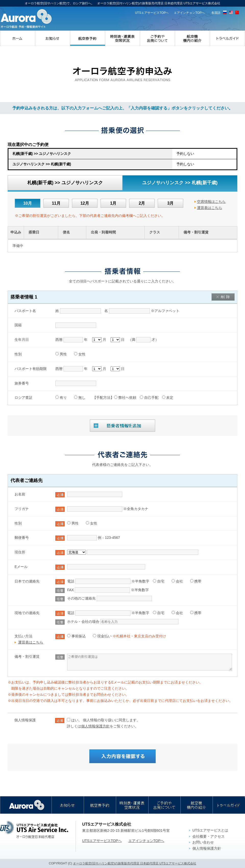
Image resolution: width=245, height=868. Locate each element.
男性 (63, 354)
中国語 (237, 13)
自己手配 (151, 398)
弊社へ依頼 (127, 398)
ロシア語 (225, 13)
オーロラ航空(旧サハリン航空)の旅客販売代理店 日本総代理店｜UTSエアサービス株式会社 (26, 19)
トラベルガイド (228, 38)
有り (63, 398)
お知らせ (53, 38)
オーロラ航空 (26, 805)
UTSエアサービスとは (210, 830)
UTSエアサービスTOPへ (152, 13)
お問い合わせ (203, 842)
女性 (82, 354)
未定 (170, 398)
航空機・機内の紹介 (193, 38)
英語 (231, 13)
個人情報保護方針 (95, 726)
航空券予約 (88, 38)
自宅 (161, 581)
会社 (179, 581)
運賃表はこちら (210, 208)
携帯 (198, 581)
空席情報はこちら (211, 202)
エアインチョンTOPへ (189, 13)
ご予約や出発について (158, 38)
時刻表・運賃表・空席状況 (123, 38)
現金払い (104, 636)
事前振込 (79, 636)
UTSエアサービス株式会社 (34, 829)
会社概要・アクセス (209, 836)
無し (82, 398)
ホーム (18, 38)
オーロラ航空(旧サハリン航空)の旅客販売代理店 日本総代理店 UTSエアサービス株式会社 (135, 863)
